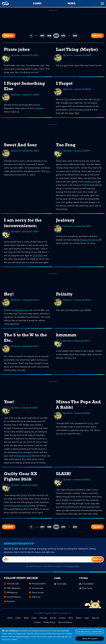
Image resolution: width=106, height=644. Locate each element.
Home (10, 618)
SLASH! (64, 474)
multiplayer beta (21, 310)
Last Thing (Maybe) (77, 50)
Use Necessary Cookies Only (89, 632)
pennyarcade (36, 588)
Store (71, 618)
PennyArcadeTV (37, 584)
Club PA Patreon (12, 597)
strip (48, 171)
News (26, 618)
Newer (9, 36)
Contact (37, 622)
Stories (53, 618)
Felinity (64, 294)
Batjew (24, 495)
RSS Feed (35, 597)
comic (91, 423)
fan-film (97, 99)
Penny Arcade (36, 592)
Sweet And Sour (20, 145)
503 (75, 36)
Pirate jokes (17, 50)
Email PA (9, 601)
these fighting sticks (20, 505)
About (79, 618)
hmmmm (66, 335)
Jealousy (65, 220)
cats (82, 310)
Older (98, 36)
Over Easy (39, 108)
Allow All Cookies (89, 639)
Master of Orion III (88, 240)
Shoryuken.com (24, 456)
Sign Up (95, 618)
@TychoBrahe (86, 584)
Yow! (9, 402)
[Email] (47, 559)
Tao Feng (66, 145)
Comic (18, 618)
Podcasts (43, 618)
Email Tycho (86, 588)
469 (57, 36)
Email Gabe (60, 584)
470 (63, 36)
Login (87, 618)
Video (34, 618)
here (70, 358)
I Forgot (64, 84)
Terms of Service (65, 622)
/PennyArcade (11, 584)
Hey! (9, 294)
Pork (66, 99)
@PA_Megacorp (12, 588)
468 (49, 36)
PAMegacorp (11, 592)
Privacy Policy (74, 566)
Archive (62, 618)
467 (42, 36)
